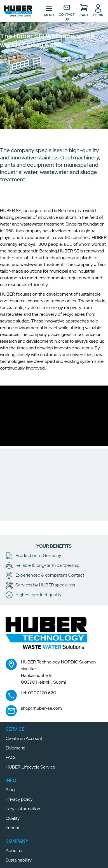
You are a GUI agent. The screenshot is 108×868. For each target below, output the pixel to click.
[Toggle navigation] (49, 11)
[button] (18, 11)
